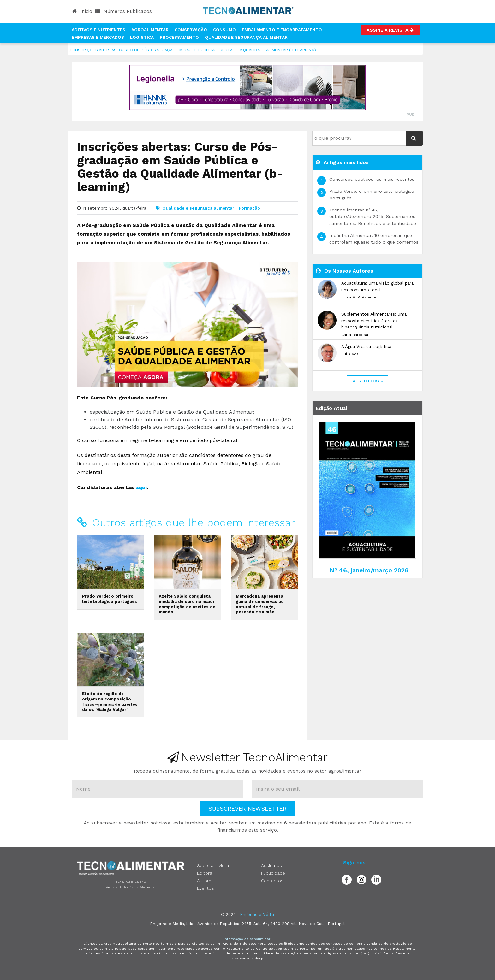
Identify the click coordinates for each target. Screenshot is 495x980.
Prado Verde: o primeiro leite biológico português (110, 599)
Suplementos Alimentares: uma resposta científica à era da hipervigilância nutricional (374, 320)
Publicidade (273, 873)
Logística (142, 37)
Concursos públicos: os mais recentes (372, 179)
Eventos (206, 888)
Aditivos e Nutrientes (98, 30)
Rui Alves (350, 354)
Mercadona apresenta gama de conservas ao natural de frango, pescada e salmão (260, 604)
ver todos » (368, 381)
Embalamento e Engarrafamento (282, 30)
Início (82, 11)
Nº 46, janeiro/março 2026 (369, 570)
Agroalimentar (150, 30)
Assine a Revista (391, 30)
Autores (205, 881)
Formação (250, 208)
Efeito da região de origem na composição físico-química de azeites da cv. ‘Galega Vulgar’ (110, 702)
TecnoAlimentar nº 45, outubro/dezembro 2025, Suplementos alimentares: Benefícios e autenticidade (373, 217)
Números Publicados (124, 11)
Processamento (179, 37)
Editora (205, 873)
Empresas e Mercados (98, 37)
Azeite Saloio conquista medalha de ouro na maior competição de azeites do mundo (187, 604)
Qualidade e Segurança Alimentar (246, 37)
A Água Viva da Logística (366, 346)
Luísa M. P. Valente (359, 297)
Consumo (224, 30)
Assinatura (272, 865)
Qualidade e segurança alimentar (198, 208)
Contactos (272, 881)
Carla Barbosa (355, 335)
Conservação (191, 30)
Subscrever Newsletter (247, 809)
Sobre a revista (213, 865)
